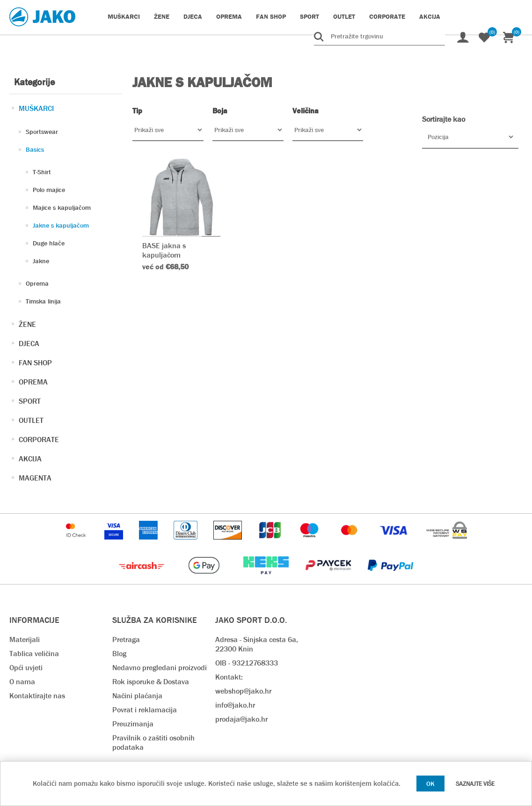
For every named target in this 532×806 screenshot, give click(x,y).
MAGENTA (35, 478)
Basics (35, 149)
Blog (119, 654)
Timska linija (43, 301)
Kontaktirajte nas (37, 696)
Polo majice (49, 190)
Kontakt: (229, 677)
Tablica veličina (34, 654)
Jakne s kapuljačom (61, 225)
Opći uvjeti (26, 668)
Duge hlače (49, 243)
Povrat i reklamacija (145, 710)
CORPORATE (39, 440)
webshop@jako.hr (243, 691)
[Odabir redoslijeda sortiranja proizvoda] (470, 137)
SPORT (30, 401)
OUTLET (31, 420)
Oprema (37, 283)
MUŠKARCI (36, 108)
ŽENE (27, 324)
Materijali (25, 640)
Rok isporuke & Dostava (151, 682)
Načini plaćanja (137, 696)
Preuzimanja (133, 724)
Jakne (41, 261)
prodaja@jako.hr (241, 719)
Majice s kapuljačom (62, 207)
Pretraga (126, 640)
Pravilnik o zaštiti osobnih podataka (153, 743)
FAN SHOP (35, 363)
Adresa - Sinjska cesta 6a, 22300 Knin (257, 644)
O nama (22, 682)
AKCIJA (30, 459)
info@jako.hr (235, 705)
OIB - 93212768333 (247, 663)
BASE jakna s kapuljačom (164, 250)
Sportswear (42, 132)
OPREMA (33, 382)
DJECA (29, 344)
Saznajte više (475, 784)
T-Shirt (42, 172)
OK (430, 784)
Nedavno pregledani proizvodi (160, 668)
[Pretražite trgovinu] (379, 36)
